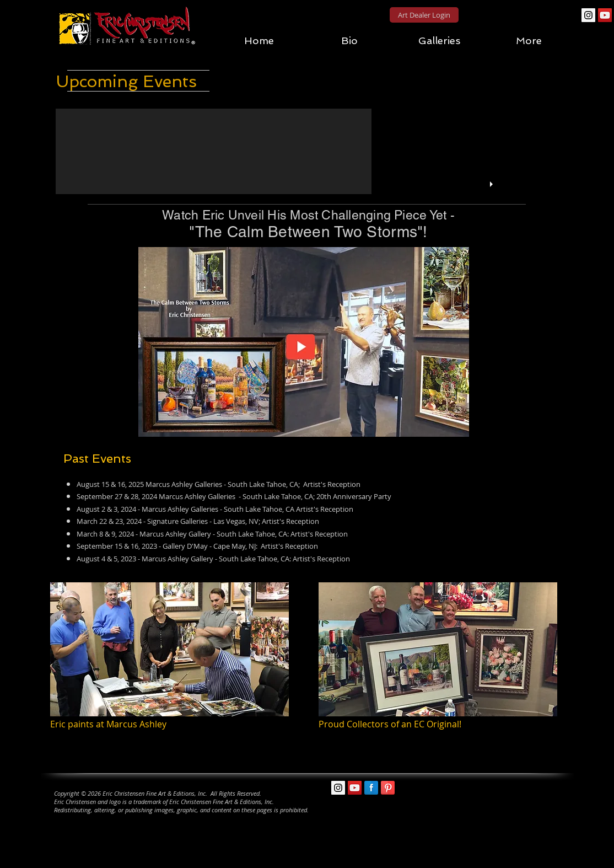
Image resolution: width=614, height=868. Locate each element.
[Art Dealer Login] (424, 15)
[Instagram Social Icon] (588, 15)
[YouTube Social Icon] (605, 15)
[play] (493, 184)
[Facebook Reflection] (371, 788)
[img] (169, 663)
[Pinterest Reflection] (388, 788)
